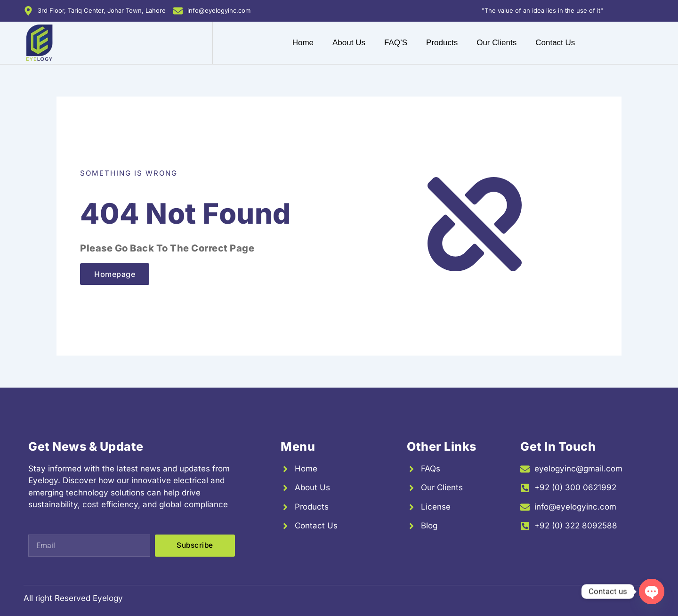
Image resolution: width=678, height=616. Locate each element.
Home (303, 43)
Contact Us (555, 43)
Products (442, 43)
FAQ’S (396, 43)
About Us (349, 43)
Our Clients (496, 43)
